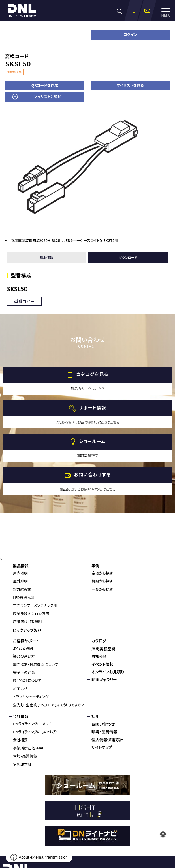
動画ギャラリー (104, 679)
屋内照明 (20, 573)
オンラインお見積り (108, 672)
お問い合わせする (92, 474)
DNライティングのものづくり (35, 732)
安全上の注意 (24, 672)
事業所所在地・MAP (29, 748)
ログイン (130, 34)
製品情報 (21, 566)
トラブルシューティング (31, 697)
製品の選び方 (24, 656)
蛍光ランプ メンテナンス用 (35, 605)
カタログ (99, 641)
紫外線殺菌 (22, 589)
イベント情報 (103, 664)
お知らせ (99, 656)
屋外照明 (20, 581)
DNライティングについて (32, 724)
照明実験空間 (103, 649)
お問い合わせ (103, 724)
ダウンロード (128, 257)
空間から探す (102, 573)
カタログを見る (92, 374)
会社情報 (21, 716)
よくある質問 (23, 648)
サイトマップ (102, 747)
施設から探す (102, 581)
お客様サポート (26, 641)
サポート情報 (92, 407)
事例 (95, 566)
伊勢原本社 (22, 764)
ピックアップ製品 (27, 630)
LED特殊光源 (24, 597)
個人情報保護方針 (107, 740)
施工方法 (20, 689)
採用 (95, 716)
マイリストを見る (130, 85)
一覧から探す (102, 589)
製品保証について (27, 680)
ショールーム (92, 441)
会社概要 (20, 740)
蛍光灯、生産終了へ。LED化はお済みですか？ (49, 705)
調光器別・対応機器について (36, 664)
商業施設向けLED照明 (31, 613)
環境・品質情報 (25, 756)
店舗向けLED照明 (27, 621)
